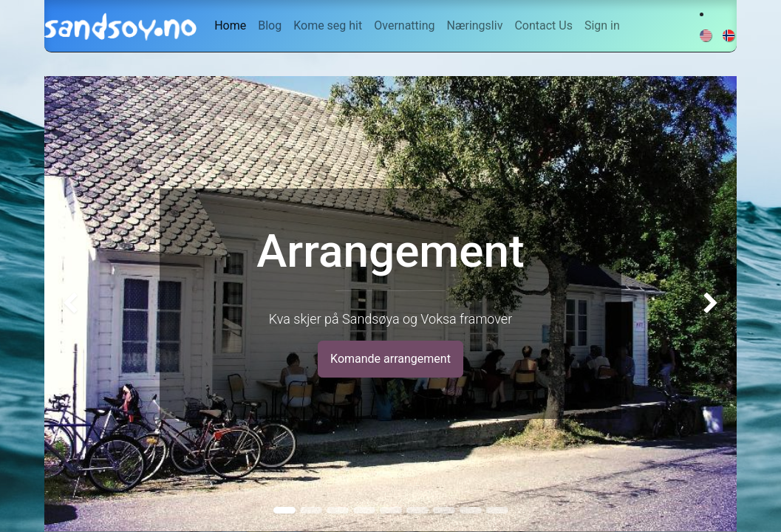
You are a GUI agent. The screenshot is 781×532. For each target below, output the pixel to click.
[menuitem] (230, 26)
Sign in (602, 25)
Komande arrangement (390, 359)
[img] (72, 304)
